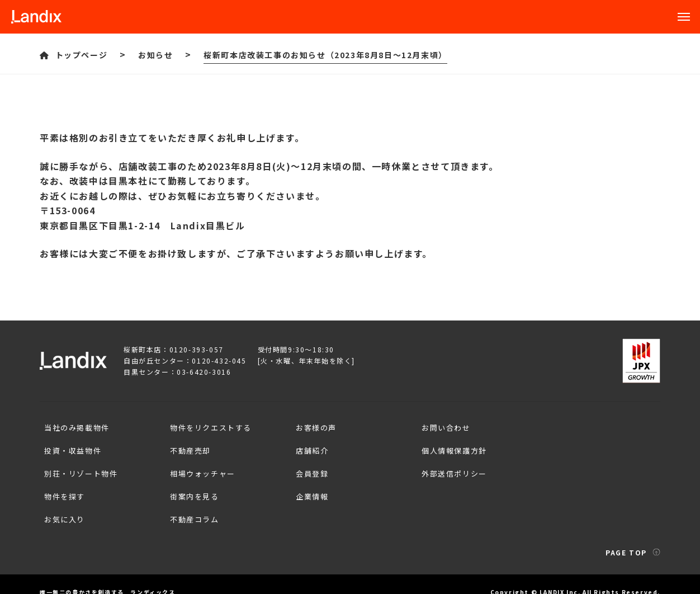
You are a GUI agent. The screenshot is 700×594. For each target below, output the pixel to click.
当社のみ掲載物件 (75, 426)
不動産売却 (189, 445)
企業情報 (310, 485)
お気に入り (63, 504)
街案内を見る (193, 485)
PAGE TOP (633, 536)
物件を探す (63, 485)
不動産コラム (193, 504)
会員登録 (310, 465)
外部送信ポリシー (453, 465)
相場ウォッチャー (201, 465)
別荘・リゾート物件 (79, 465)
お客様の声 (314, 426)
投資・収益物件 (71, 445)
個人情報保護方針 (453, 445)
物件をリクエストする (209, 426)
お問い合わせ (444, 426)
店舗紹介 (310, 445)
